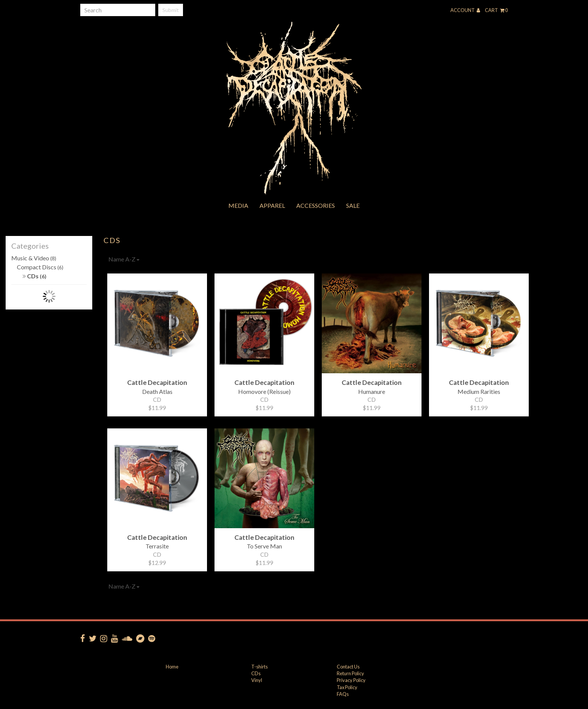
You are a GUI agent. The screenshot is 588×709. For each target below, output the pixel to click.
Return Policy (350, 673)
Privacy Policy (351, 680)
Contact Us (348, 667)
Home (172, 667)
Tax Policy (347, 687)
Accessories (316, 205)
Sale (353, 205)
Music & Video (34, 258)
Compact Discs (40, 267)
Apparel (272, 205)
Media (238, 205)
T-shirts (259, 667)
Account (465, 10)
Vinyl (257, 680)
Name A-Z (124, 259)
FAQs (343, 694)
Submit (171, 10)
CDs (34, 276)
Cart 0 (496, 10)
